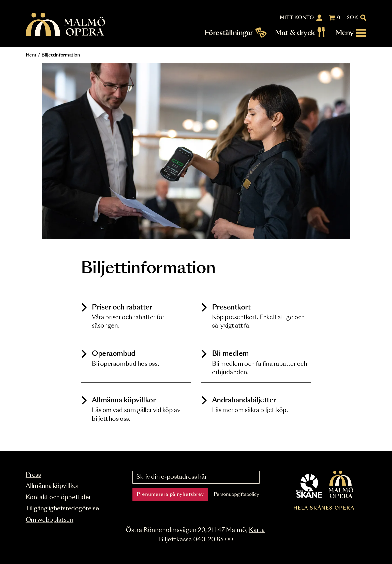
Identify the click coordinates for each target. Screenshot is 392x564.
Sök (352, 18)
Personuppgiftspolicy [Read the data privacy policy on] (236, 495)
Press (33, 475)
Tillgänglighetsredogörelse (62, 509)
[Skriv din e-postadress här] (196, 477)
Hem (31, 55)
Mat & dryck (295, 33)
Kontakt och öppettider (58, 497)
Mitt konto (297, 18)
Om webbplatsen (50, 520)
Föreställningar (229, 33)
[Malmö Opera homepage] (66, 25)
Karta (257, 530)
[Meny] (351, 33)
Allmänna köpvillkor (52, 486)
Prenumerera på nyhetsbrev (170, 495)
